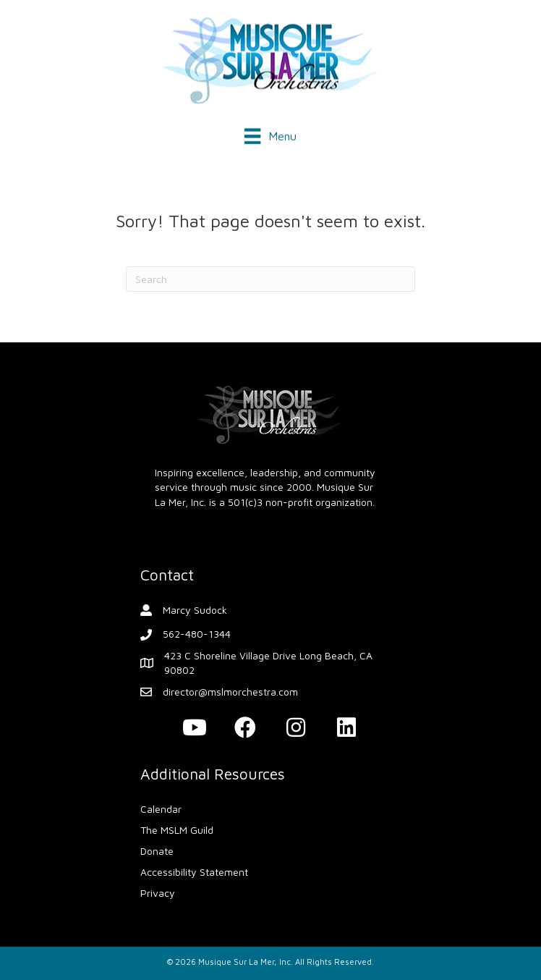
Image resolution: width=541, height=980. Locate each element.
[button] (195, 727)
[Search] (270, 279)
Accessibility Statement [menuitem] (194, 872)
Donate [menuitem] (157, 851)
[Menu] (270, 135)
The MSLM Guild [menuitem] (177, 830)
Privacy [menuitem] (158, 893)
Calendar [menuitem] (161, 809)
